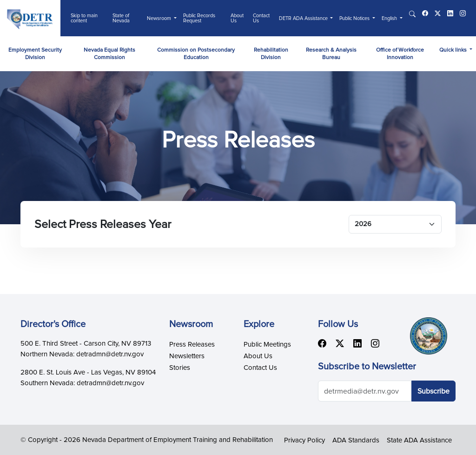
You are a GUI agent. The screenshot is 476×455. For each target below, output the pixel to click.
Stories (180, 368)
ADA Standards (356, 440)
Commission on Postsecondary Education (196, 54)
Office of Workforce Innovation (400, 54)
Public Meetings (267, 345)
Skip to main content (84, 18)
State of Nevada (121, 18)
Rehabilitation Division (271, 54)
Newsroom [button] (160, 18)
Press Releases (192, 345)
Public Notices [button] (355, 18)
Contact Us (261, 18)
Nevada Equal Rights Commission (109, 54)
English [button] (390, 18)
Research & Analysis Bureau (331, 54)
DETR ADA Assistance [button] (304, 18)
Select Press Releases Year (103, 224)
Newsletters (187, 356)
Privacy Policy (304, 440)
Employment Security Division (35, 54)
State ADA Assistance (419, 440)
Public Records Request (199, 18)
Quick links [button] (454, 50)
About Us (237, 18)
